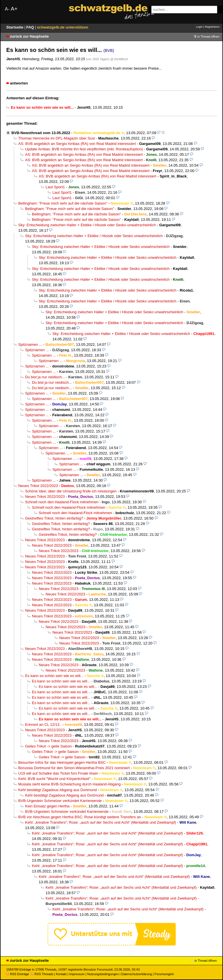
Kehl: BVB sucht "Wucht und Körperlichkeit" (54, 779)
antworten (19, 83)
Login (199, 27)
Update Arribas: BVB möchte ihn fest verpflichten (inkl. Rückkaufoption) (84, 149)
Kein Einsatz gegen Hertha (47, 806)
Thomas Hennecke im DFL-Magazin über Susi (57, 138)
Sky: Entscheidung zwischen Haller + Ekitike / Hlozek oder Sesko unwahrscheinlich (87, 225)
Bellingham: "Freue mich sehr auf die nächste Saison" (63, 203)
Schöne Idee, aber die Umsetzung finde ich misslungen (71, 491)
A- (7, 9)
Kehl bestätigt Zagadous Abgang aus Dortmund (58, 790)
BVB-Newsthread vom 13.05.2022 (41, 133)
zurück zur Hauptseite (29, 36)
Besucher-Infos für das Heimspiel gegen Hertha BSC (62, 762)
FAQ (31, 27)
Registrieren (212, 27)
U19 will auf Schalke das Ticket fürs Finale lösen (58, 773)
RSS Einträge (18, 974)
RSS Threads (42, 974)
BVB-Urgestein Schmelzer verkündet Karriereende (60, 801)
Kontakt (61, 974)
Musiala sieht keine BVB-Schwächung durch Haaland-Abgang (69, 784)
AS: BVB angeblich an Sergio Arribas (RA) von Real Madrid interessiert (77, 144)
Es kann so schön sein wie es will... (54, 676)
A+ (14, 9)
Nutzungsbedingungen (103, 974)
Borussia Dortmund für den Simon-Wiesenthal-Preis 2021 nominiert (74, 768)
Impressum (77, 974)
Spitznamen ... (30, 344)
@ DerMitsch (119, 59)
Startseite (15, 27)
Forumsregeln (164, 974)
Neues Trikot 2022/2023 (38, 486)
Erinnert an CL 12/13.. (43, 725)
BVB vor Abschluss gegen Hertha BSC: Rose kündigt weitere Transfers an (80, 817)
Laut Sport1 (55, 187)
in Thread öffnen (208, 37)
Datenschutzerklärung (137, 974)
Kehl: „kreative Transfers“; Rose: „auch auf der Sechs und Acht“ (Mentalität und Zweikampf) (101, 822)
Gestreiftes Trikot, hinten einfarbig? (54, 518)
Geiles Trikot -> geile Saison (48, 746)
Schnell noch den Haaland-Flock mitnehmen (62, 502)
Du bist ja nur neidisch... (45, 377)
